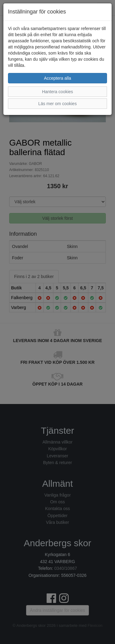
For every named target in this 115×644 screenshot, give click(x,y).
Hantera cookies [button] (57, 92)
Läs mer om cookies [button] (57, 104)
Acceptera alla (57, 78)
